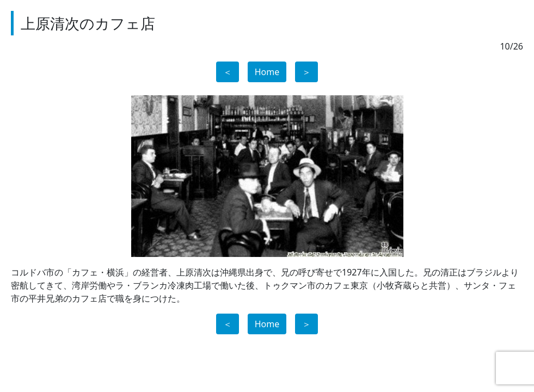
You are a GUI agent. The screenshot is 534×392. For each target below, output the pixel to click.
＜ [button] (228, 72)
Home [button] (267, 72)
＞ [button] (306, 72)
